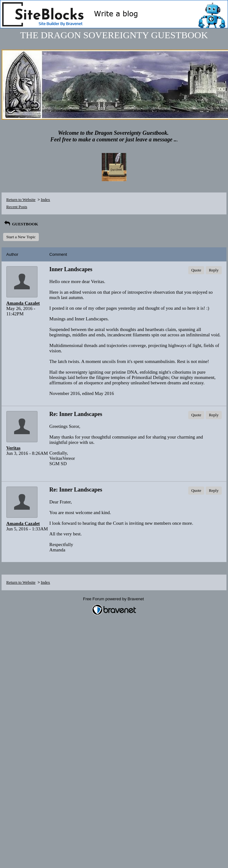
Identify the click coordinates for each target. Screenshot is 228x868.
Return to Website (21, 200)
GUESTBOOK (21, 224)
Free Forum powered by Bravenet (114, 599)
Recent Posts (17, 207)
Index (45, 200)
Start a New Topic (21, 237)
